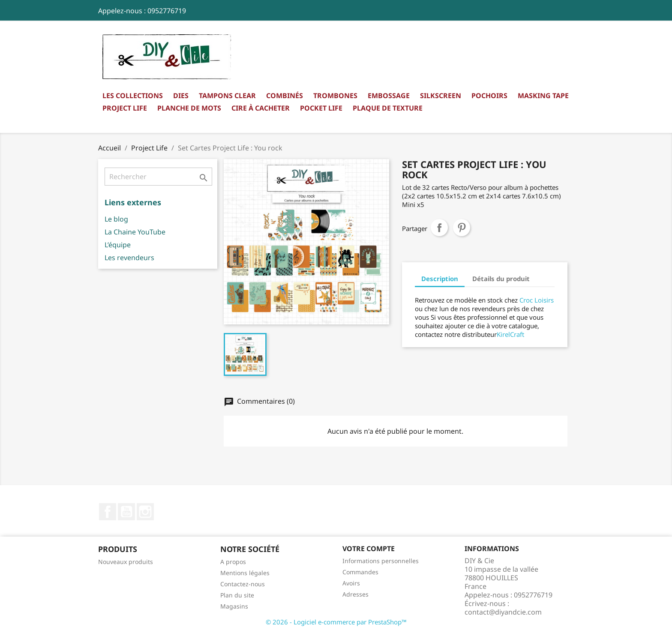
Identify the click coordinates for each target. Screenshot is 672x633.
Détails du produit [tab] (501, 279)
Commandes (360, 572)
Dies (181, 96)
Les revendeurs (129, 258)
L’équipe (118, 245)
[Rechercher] (158, 177)
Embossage (389, 96)
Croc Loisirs (537, 300)
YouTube (126, 512)
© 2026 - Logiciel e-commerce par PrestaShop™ (336, 622)
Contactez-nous (243, 584)
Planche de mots (189, 108)
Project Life (125, 108)
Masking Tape (543, 96)
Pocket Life (321, 108)
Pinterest (462, 228)
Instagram (145, 512)
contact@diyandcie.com (503, 612)
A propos (233, 562)
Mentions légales (245, 573)
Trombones (335, 96)
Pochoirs (489, 96)
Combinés (285, 96)
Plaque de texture (388, 108)
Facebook (108, 512)
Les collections (133, 96)
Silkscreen (441, 96)
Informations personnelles (381, 561)
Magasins (234, 606)
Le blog (116, 219)
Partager (439, 228)
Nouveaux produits (126, 562)
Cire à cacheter (261, 108)
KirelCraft (510, 334)
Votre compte (369, 549)
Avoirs (351, 583)
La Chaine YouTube (135, 232)
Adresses (355, 594)
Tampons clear (227, 96)
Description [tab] (440, 279)
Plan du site (237, 595)
